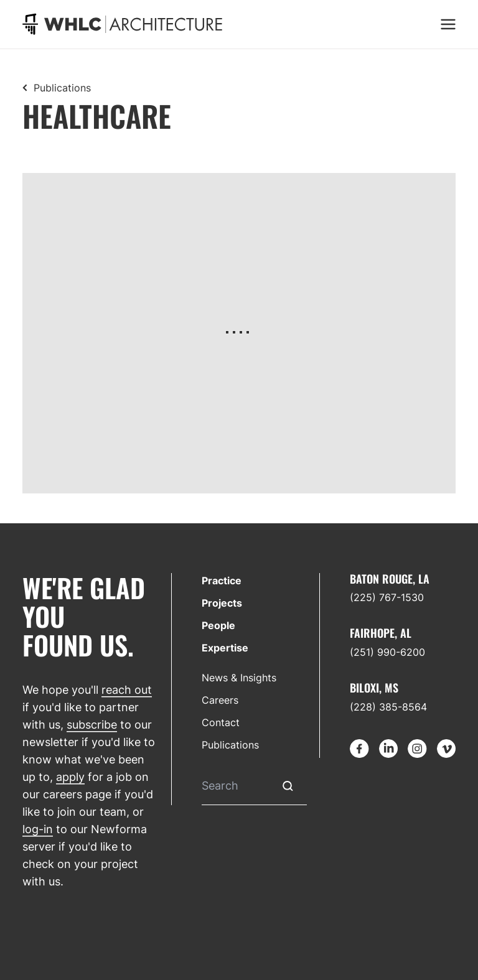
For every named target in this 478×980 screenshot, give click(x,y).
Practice (222, 581)
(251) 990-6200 (387, 652)
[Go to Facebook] (359, 749)
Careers (220, 700)
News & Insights (239, 678)
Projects (222, 603)
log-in (38, 829)
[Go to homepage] (122, 24)
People (218, 625)
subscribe (92, 725)
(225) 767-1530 (387, 597)
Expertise (225, 648)
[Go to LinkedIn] (388, 749)
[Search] (236, 786)
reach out (127, 690)
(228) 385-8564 (388, 707)
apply (70, 777)
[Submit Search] (288, 786)
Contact (221, 722)
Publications (62, 88)
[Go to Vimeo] (446, 749)
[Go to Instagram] (417, 749)
